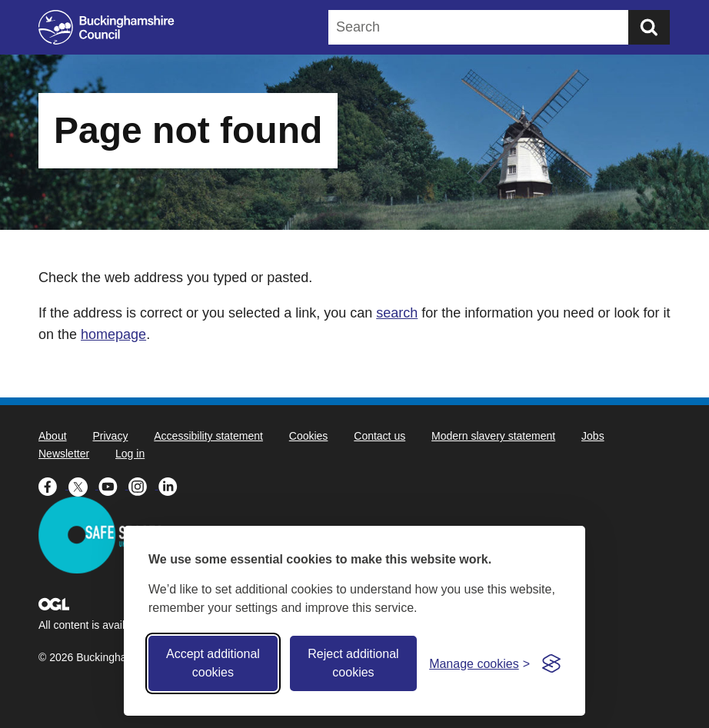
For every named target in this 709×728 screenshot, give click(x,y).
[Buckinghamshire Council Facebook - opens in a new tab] (53, 485)
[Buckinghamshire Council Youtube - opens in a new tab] (113, 485)
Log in (130, 454)
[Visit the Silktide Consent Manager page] (551, 663)
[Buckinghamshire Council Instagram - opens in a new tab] (143, 485)
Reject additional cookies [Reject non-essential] (353, 663)
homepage (113, 334)
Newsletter (64, 454)
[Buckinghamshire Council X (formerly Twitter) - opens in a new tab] (83, 485)
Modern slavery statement (493, 436)
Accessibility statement (208, 436)
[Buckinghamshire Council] (107, 27)
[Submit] (649, 27)
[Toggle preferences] (479, 664)
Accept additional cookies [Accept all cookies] (213, 663)
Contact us (379, 436)
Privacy (110, 436)
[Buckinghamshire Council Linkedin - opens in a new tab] (172, 485)
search (397, 313)
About (53, 436)
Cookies (309, 436)
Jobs (593, 436)
